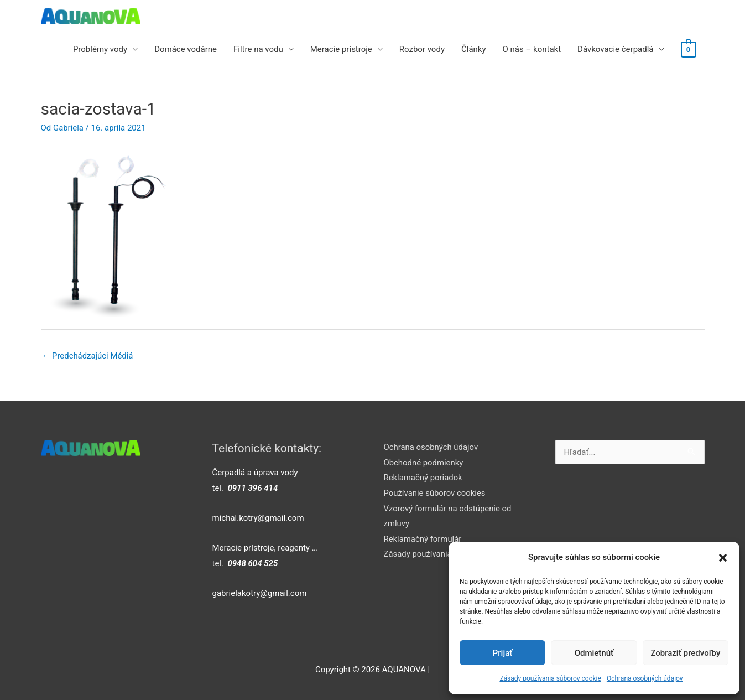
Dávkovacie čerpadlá (616, 49)
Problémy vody (101, 49)
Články (474, 49)
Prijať (503, 653)
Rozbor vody (423, 49)
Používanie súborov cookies (435, 494)
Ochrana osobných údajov (645, 678)
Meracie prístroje (342, 49)
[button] (723, 558)
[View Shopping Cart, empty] (688, 49)
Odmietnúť (594, 653)
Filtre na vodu (259, 49)
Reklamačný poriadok (423, 478)
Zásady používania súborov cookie (550, 678)
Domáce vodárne (186, 49)
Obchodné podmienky (424, 463)
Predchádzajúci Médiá (88, 356)
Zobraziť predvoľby (685, 653)
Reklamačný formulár (423, 540)
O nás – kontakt (532, 49)
